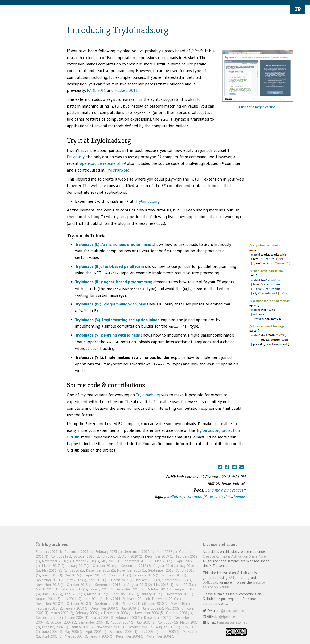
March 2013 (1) (47, 589)
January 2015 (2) (174, 575)
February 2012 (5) (125, 594)
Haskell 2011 (126, 90)
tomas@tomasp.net (232, 622)
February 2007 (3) (55, 627)
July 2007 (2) (146, 622)
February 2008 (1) (129, 617)
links (228, 496)
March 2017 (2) (53, 566)
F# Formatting (239, 578)
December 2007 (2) (158, 617)
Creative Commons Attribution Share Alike (234, 556)
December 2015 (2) (101, 570)
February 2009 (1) (89, 613)
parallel (171, 496)
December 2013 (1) (177, 580)
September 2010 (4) (110, 603)
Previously (76, 157)
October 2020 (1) (86, 556)
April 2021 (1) (61, 556)
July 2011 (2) (72, 599)
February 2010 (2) (49, 608)
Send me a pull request (225, 490)
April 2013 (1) (186, 585)
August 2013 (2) (140, 585)
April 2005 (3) (52, 636)
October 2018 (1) (86, 561)
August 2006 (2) (168, 627)
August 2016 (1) (166, 566)
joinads (240, 496)
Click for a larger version (257, 107)
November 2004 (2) (161, 636)
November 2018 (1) (56, 561)
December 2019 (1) (159, 556)
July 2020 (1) (111, 556)
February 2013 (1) (74, 589)
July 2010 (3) (137, 603)
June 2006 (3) (52, 632)
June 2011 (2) (94, 599)
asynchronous (190, 496)
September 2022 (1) (139, 552)
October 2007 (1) (63, 622)
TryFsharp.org (117, 170)
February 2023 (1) (109, 552)
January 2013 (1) (101, 589)
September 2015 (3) (163, 570)
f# (205, 496)
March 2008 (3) (102, 617)
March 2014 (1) (122, 580)
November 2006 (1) (111, 627)
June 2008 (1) (78, 617)
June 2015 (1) (52, 575)
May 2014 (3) (76, 580)
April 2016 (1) (74, 570)
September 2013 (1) (110, 585)
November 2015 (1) (132, 570)
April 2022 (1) (167, 552)
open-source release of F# (103, 163)
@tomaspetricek (233, 611)
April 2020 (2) (133, 556)
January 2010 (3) (77, 608)
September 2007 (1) (93, 622)
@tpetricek (228, 617)
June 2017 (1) (165, 561)
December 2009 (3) (105, 608)
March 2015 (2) (120, 575)
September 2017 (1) (138, 561)
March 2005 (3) (76, 636)
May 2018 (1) (111, 561)
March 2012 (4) (98, 594)
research (216, 496)
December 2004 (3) (130, 636)
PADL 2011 (96, 90)
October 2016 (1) (106, 566)
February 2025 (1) (49, 552)
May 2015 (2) (74, 575)
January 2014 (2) (148, 580)
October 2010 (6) (80, 603)
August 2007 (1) (123, 622)
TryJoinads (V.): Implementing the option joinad (117, 320)
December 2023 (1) (79, 552)
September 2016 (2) (136, 566)
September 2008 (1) (51, 617)
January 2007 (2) (82, 627)
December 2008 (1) (118, 613)
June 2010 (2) (158, 603)
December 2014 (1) (50, 580)
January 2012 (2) (153, 594)
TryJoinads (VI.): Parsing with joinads (107, 335)
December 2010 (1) (167, 599)
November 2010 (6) (50, 603)
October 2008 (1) (179, 613)
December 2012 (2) (130, 589)
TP (298, 9)
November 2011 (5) (181, 594)
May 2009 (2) (175, 608)
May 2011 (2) (116, 599)
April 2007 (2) (168, 622)
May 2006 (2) (74, 632)
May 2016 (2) (52, 570)
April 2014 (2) (99, 580)
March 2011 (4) (139, 599)
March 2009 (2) (62, 613)
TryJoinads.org (147, 201)
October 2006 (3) (141, 627)
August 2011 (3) (48, 599)
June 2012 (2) (52, 594)
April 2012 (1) (75, 594)
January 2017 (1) (79, 566)
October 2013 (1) (80, 585)
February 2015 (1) (147, 575)
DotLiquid (210, 582)
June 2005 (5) (171, 632)
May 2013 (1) (164, 585)
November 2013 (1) (50, 585)
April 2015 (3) (96, 575)
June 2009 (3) (153, 608)
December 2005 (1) (123, 632)
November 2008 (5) (149, 613)
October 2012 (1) (160, 589)
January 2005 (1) (102, 636)
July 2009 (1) (131, 608)
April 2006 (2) (96, 632)
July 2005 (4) (149, 632)
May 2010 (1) (180, 603)
